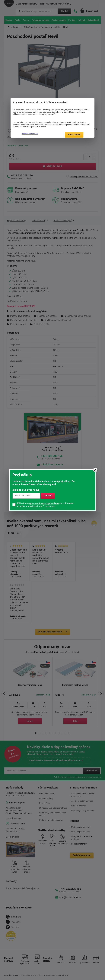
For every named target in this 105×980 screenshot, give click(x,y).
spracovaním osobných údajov (44, 503)
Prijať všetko (74, 135)
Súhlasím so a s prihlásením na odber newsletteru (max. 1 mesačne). (45, 505)
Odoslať (48, 496)
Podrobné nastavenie (30, 134)
